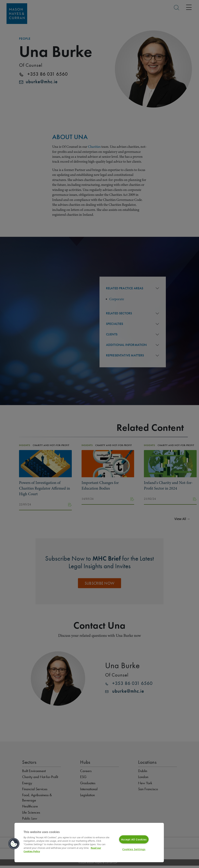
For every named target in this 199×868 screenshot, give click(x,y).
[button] (14, 844)
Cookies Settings (134, 849)
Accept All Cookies (134, 839)
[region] (89, 843)
